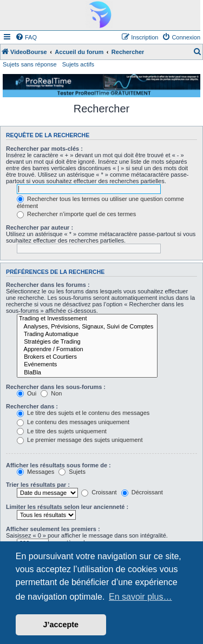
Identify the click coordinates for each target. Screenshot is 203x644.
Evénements (87, 365)
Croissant (99, 492)
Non (51, 393)
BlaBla (87, 373)
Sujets (72, 472)
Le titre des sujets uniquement (62, 431)
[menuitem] (26, 37)
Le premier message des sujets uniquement (80, 440)
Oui (27, 393)
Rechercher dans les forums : (48, 285)
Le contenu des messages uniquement (73, 422)
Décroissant (142, 492)
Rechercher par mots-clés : (44, 149)
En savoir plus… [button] (140, 597)
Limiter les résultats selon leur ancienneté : (67, 507)
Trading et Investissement (87, 319)
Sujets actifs (78, 64)
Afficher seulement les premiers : (53, 529)
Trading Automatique (87, 334)
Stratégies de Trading (87, 342)
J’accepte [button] (61, 625)
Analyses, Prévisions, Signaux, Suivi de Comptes (87, 327)
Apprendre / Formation (87, 350)
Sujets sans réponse (30, 64)
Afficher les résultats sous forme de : (58, 465)
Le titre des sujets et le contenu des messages (83, 413)
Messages (35, 472)
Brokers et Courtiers (87, 357)
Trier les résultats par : (38, 485)
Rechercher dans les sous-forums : (56, 387)
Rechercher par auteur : (40, 227)
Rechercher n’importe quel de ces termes (76, 214)
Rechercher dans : (32, 406)
